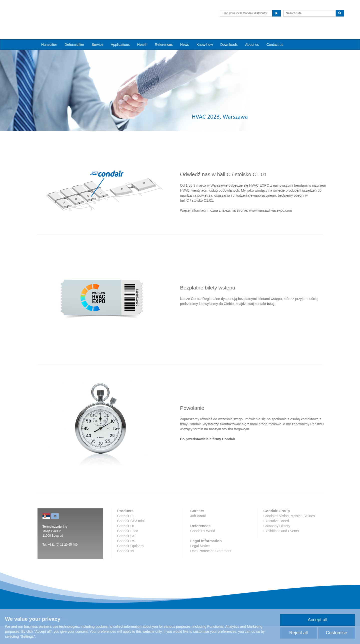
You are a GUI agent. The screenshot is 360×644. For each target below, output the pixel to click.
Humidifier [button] (49, 35)
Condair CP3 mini (131, 539)
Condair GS (126, 554)
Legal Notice (200, 564)
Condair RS (126, 559)
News (185, 35)
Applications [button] (120, 35)
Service (98, 35)
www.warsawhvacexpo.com (270, 228)
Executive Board (276, 539)
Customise (336, 633)
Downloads (229, 35)
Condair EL (126, 534)
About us (252, 35)
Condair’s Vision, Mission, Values (289, 534)
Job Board (198, 534)
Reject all (298, 633)
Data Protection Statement (211, 569)
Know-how (205, 35)
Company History (277, 544)
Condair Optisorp (130, 564)
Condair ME (126, 569)
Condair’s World (203, 549)
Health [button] (142, 35)
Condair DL (126, 544)
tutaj (271, 321)
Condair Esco (128, 549)
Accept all (317, 620)
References (164, 35)
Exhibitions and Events (281, 549)
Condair (66, 11)
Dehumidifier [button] (74, 35)
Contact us (275, 35)
